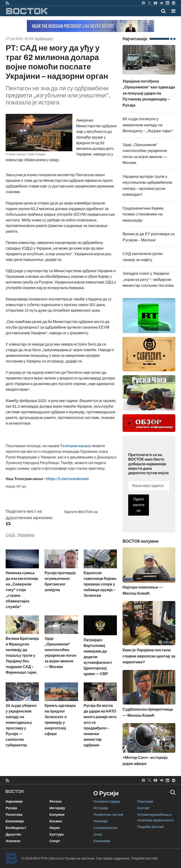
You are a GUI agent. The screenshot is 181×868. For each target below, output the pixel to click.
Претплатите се (139, 505)
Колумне (57, 815)
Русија (11, 808)
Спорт (55, 841)
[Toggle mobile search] (163, 11)
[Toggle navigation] (172, 11)
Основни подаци (107, 801)
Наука (55, 828)
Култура (57, 834)
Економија (15, 821)
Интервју (57, 808)
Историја (101, 808)
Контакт (144, 808)
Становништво (105, 828)
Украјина (26, 535)
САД (10, 535)
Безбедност (44, 39)
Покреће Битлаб (150, 827)
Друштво (13, 834)
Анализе (13, 841)
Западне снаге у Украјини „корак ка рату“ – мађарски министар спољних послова (148, 279)
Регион (56, 801)
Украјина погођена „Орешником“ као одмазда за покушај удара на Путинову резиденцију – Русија (149, 83)
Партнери (145, 801)
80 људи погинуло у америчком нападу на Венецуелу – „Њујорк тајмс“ (148, 125)
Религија (100, 821)
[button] (173, 11)
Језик (98, 834)
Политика (14, 815)
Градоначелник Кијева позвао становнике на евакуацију (143, 214)
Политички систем (108, 815)
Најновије (14, 801)
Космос (56, 821)
